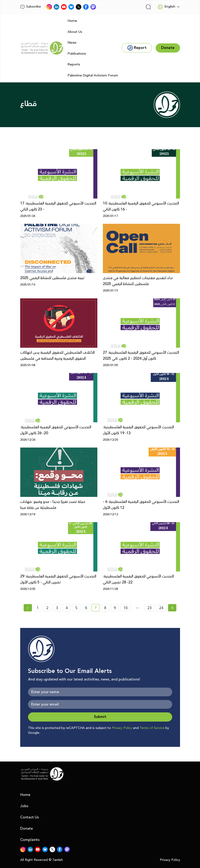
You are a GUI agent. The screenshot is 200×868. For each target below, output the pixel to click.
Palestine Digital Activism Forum (93, 75)
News (72, 43)
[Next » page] (172, 608)
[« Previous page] (28, 608)
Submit (100, 717)
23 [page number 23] (149, 608)
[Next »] (172, 608)
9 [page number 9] (115, 608)
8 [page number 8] (105, 608)
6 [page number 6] (86, 608)
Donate (27, 829)
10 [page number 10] (126, 608)
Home (72, 21)
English (166, 7)
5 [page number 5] (76, 608)
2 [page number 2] (47, 608)
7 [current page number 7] (97, 608)
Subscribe (31, 7)
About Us (75, 32)
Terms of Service (152, 728)
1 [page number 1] (38, 608)
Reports (74, 64)
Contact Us (30, 817)
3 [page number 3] (57, 608)
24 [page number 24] (161, 608)
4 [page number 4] (67, 608)
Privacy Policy (122, 728)
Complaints (30, 840)
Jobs (24, 806)
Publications (77, 54)
